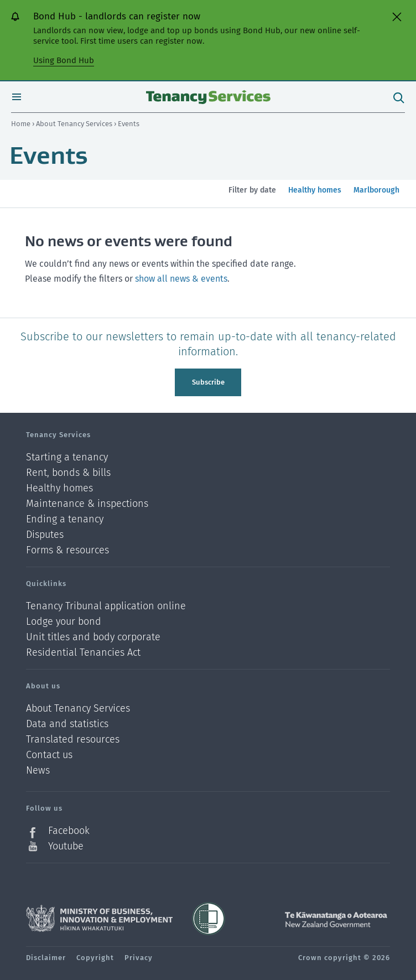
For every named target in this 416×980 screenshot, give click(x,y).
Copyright (95, 958)
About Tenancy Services (75, 124)
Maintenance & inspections (87, 504)
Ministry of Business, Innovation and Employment (99, 919)
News (38, 771)
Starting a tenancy (67, 457)
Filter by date (252, 190)
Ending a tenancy (65, 519)
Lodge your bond (64, 622)
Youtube (66, 846)
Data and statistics (67, 724)
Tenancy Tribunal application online (106, 606)
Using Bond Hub (64, 60)
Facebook (69, 831)
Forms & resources (67, 550)
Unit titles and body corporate (93, 637)
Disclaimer (46, 958)
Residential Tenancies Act (83, 652)
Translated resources (73, 740)
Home (21, 124)
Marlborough (376, 196)
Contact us (49, 755)
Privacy (139, 958)
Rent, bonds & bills (68, 473)
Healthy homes (314, 196)
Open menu (17, 97)
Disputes (45, 535)
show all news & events (181, 279)
